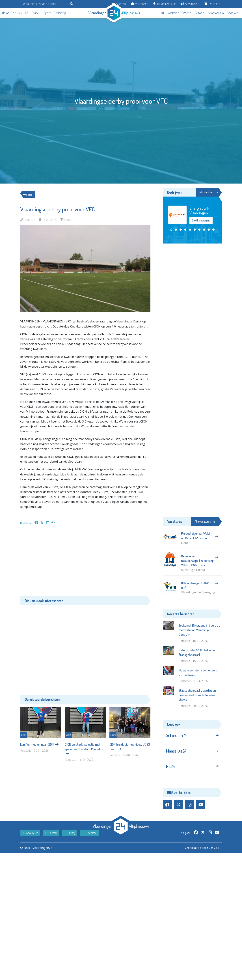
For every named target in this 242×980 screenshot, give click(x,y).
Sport (47, 13)
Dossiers (212, 4)
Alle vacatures (205, 522)
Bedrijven (233, 13)
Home (6, 13)
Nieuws (17, 13)
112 (26, 13)
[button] (171, 230)
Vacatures (140, 4)
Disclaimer (90, 840)
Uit (163, 13)
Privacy (70, 840)
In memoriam (216, 13)
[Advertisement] (85, 562)
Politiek (36, 13)
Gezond (199, 13)
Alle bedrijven (206, 192)
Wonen (187, 13)
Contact (51, 840)
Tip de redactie (165, 4)
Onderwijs (60, 13)
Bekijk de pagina (201, 221)
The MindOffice (211, 855)
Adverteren (190, 4)
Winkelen (173, 13)
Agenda (119, 4)
